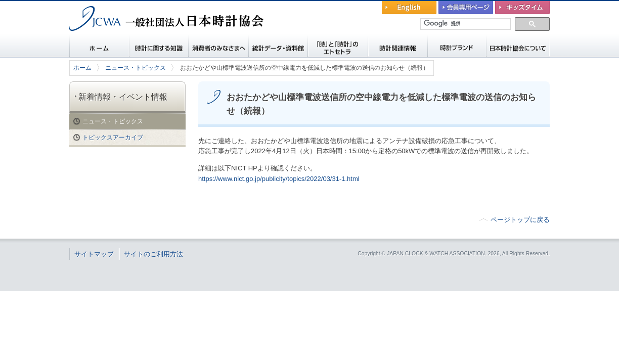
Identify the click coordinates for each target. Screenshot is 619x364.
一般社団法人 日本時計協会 (122, 38)
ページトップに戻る (520, 220)
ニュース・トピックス (136, 68)
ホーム (82, 68)
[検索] (466, 24)
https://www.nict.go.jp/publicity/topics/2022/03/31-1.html (279, 179)
